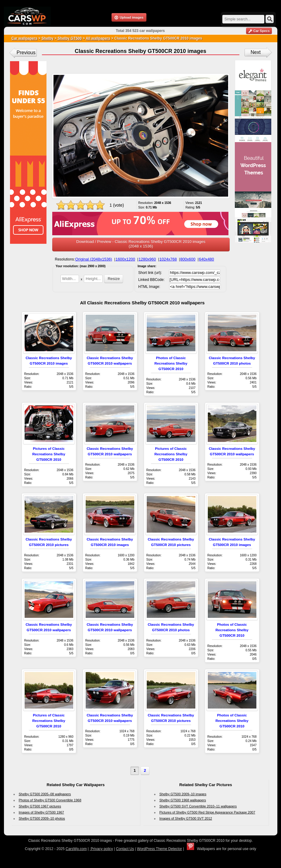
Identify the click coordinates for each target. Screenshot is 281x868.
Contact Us (125, 849)
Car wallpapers (24, 38)
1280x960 (147, 259)
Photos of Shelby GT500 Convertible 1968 (50, 800)
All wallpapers (98, 38)
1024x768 (168, 259)
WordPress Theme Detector (159, 849)
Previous (26, 52)
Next (256, 52)
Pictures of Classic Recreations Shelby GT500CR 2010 (49, 454)
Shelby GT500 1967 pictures (40, 806)
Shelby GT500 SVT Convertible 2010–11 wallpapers (198, 806)
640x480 (207, 259)
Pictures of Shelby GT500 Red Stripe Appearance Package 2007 (207, 812)
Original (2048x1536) (94, 259)
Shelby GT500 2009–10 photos (42, 818)
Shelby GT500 (69, 38)
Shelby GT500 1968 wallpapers (183, 800)
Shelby (48, 38)
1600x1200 (125, 259)
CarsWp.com (76, 849)
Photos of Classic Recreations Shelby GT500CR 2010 (171, 363)
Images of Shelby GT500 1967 (41, 812)
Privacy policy (101, 849)
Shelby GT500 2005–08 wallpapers (45, 794)
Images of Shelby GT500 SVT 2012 (186, 818)
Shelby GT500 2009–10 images (183, 794)
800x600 (188, 259)
